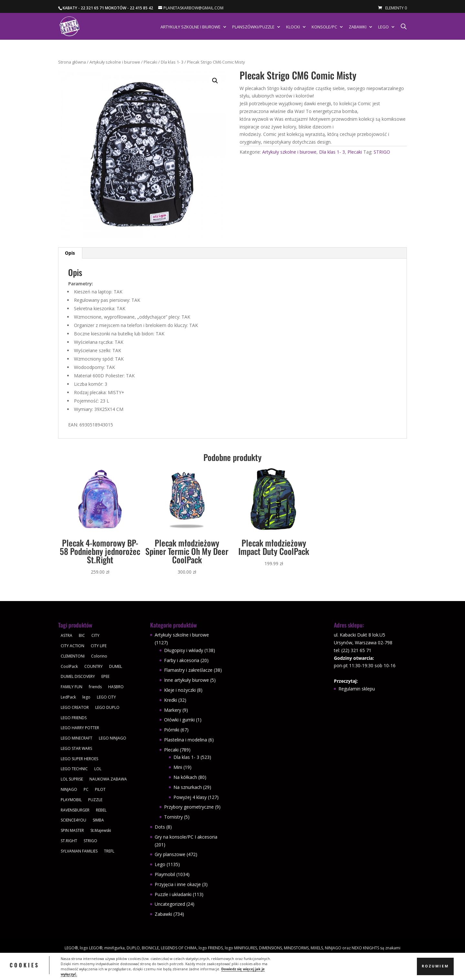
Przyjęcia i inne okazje (178, 884)
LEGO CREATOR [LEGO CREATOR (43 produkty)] (75, 707)
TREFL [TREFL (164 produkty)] (109, 851)
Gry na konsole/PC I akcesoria (186, 837)
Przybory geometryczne (189, 807)
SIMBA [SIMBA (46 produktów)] (98, 820)
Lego (383, 27)
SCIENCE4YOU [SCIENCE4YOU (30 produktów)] (73, 820)
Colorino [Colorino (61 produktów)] (99, 656)
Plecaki (150, 62)
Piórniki (172, 730)
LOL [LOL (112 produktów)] (98, 769)
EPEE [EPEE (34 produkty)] (105, 676)
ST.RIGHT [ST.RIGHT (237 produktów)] (69, 841)
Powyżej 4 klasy (190, 797)
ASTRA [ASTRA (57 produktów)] (67, 635)
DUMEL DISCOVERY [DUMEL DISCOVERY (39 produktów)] (78, 676)
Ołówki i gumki (179, 720)
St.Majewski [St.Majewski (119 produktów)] (101, 830)
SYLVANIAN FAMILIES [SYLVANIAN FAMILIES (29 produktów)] (79, 851)
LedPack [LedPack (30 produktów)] (68, 697)
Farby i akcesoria (182, 660)
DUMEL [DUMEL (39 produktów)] (116, 666)
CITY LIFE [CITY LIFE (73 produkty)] (99, 646)
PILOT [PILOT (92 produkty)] (100, 789)
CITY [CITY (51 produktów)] (95, 635)
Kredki (170, 700)
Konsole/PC (324, 27)
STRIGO (382, 152)
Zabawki (358, 27)
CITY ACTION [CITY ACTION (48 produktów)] (72, 646)
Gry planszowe (170, 854)
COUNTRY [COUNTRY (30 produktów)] (93, 666)
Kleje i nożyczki (180, 690)
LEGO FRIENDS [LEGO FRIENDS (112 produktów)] (74, 718)
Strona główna (72, 62)
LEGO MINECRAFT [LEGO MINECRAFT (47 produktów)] (77, 738)
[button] (215, 81)
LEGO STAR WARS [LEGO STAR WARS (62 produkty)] (76, 748)
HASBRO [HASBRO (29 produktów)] (116, 687)
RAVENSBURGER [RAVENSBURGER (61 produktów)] (75, 810)
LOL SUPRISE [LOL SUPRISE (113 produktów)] (72, 779)
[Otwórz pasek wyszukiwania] (404, 26)
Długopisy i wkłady (184, 650)
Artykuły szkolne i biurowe (191, 27)
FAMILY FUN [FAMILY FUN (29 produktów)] (72, 687)
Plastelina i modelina (186, 740)
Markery (173, 710)
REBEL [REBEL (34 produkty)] (101, 810)
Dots (160, 827)
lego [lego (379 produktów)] (86, 697)
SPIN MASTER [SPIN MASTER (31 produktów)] (72, 830)
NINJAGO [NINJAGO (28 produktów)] (69, 789)
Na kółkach (185, 777)
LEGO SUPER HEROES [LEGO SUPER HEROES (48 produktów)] (79, 759)
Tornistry (173, 817)
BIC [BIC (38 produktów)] (82, 635)
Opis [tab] (70, 253)
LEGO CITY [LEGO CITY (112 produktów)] (106, 697)
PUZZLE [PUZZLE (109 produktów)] (95, 800)
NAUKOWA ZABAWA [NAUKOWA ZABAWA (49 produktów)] (108, 779)
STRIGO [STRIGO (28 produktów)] (90, 841)
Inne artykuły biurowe (186, 680)
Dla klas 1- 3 (172, 62)
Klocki (293, 27)
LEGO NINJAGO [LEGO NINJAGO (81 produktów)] (113, 738)
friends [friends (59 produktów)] (95, 687)
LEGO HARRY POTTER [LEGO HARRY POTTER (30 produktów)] (80, 728)
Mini (178, 767)
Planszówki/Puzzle (253, 27)
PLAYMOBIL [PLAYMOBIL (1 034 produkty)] (71, 800)
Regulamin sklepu (357, 689)
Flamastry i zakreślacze (188, 670)
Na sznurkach (188, 787)
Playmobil (165, 874)
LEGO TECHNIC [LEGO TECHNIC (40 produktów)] (74, 769)
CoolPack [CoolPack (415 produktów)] (69, 666)
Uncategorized (170, 904)
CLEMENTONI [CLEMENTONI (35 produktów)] (73, 656)
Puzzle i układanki (173, 894)
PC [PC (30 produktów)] (86, 789)
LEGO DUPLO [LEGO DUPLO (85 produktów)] (107, 707)
